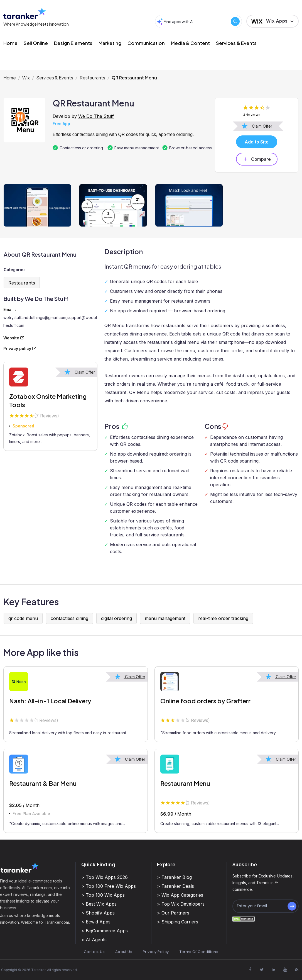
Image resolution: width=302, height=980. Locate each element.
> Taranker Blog (174, 877)
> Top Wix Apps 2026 (105, 877)
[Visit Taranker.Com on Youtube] (285, 970)
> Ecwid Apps (96, 922)
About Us (124, 952)
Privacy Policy (156, 952)
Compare (257, 159)
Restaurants (92, 78)
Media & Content (190, 43)
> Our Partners (173, 913)
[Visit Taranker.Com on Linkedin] (273, 970)
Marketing (110, 43)
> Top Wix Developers (181, 904)
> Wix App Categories (180, 895)
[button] (272, 21)
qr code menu (23, 618)
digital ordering (116, 618)
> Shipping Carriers (178, 922)
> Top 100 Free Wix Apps (109, 886)
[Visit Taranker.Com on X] (262, 970)
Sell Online (36, 43)
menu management (165, 618)
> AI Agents (94, 940)
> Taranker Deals (175, 886)
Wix (26, 78)
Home (10, 43)
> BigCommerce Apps (105, 931)
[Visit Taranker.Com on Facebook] (250, 970)
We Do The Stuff (96, 116)
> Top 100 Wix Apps (103, 895)
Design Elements (73, 43)
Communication (146, 43)
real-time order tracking (223, 618)
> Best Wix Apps (99, 904)
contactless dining (69, 618)
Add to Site (257, 142)
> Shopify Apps (98, 913)
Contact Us (94, 952)
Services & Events (236, 43)
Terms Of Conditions (199, 952)
